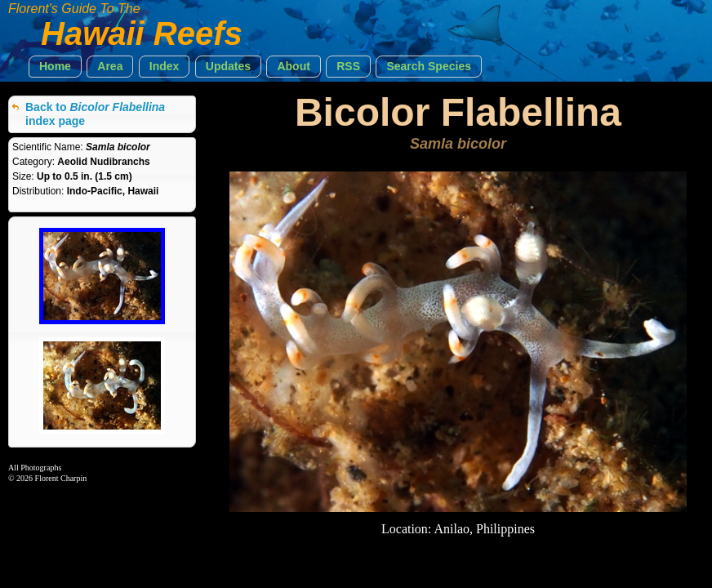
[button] (55, 67)
